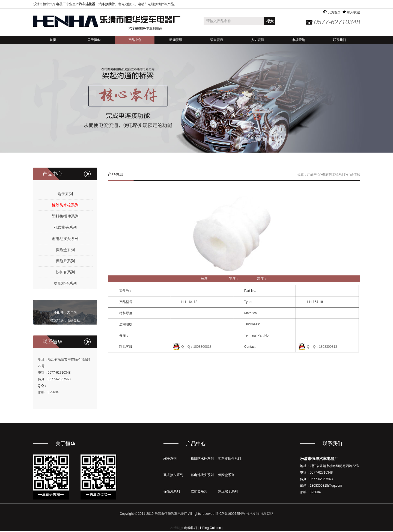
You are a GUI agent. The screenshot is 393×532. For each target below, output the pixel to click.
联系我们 (340, 40)
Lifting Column (211, 528)
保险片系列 (65, 261)
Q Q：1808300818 (196, 347)
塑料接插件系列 (65, 216)
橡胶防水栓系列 (65, 205)
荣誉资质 (217, 40)
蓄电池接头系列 (65, 239)
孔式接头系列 (65, 227)
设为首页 (332, 12)
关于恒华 (94, 40)
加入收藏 (351, 12)
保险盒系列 (65, 250)
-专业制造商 (145, 28)
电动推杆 (191, 528)
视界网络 (267, 514)
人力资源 (258, 40)
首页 (53, 40)
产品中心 (135, 40)
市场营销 (299, 40)
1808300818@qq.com (326, 486)
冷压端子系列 (65, 283)
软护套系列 (65, 272)
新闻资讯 (176, 40)
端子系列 (65, 194)
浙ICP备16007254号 (230, 514)
